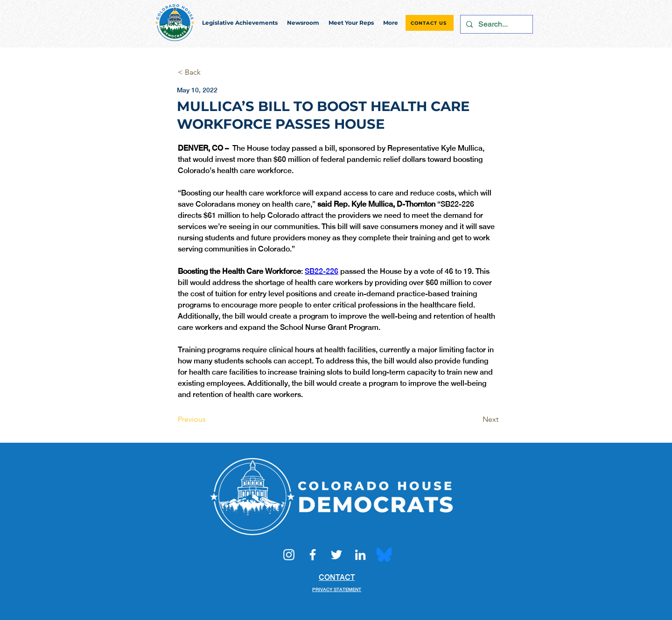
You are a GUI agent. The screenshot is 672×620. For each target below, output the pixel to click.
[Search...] (496, 24)
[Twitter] (336, 555)
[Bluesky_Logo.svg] (384, 555)
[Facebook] (313, 555)
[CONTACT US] (430, 23)
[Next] (475, 419)
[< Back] (209, 73)
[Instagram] (289, 555)
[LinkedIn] (360, 555)
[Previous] (209, 419)
